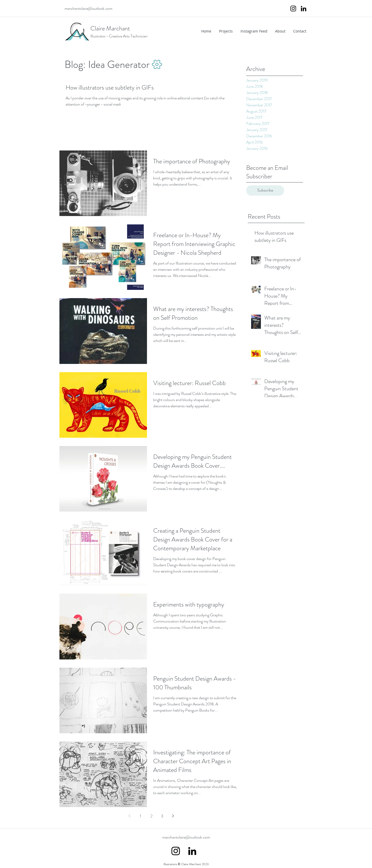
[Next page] (173, 816)
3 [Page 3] (162, 816)
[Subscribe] (265, 190)
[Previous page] (130, 816)
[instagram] (293, 9)
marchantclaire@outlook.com (88, 8)
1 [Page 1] (140, 816)
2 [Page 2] (151, 816)
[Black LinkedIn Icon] (304, 9)
